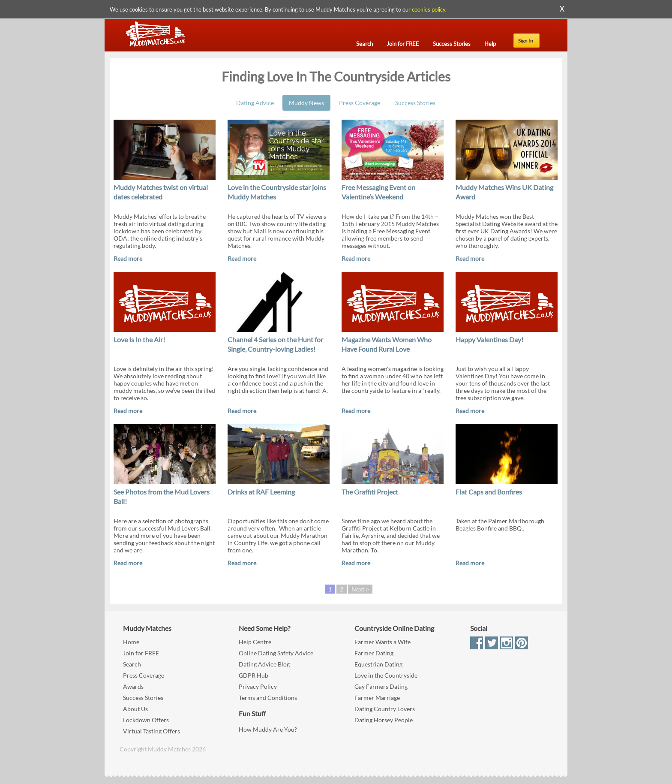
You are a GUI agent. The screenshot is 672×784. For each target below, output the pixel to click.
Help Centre (255, 642)
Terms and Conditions (268, 698)
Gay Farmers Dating (381, 686)
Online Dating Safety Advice (276, 653)
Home (131, 642)
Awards (133, 686)
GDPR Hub (253, 675)
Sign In (526, 41)
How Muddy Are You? (268, 729)
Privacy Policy (258, 686)
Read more (128, 258)
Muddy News (306, 103)
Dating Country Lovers (385, 709)
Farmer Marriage (377, 698)
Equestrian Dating (378, 664)
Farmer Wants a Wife (382, 642)
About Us (135, 709)
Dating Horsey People (384, 720)
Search (132, 664)
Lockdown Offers (146, 720)
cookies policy (429, 9)
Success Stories (415, 103)
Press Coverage (360, 103)
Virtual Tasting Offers (151, 731)
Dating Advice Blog (264, 664)
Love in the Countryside (386, 675)
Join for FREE (141, 653)
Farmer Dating (374, 653)
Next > (360, 589)
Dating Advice (255, 103)
